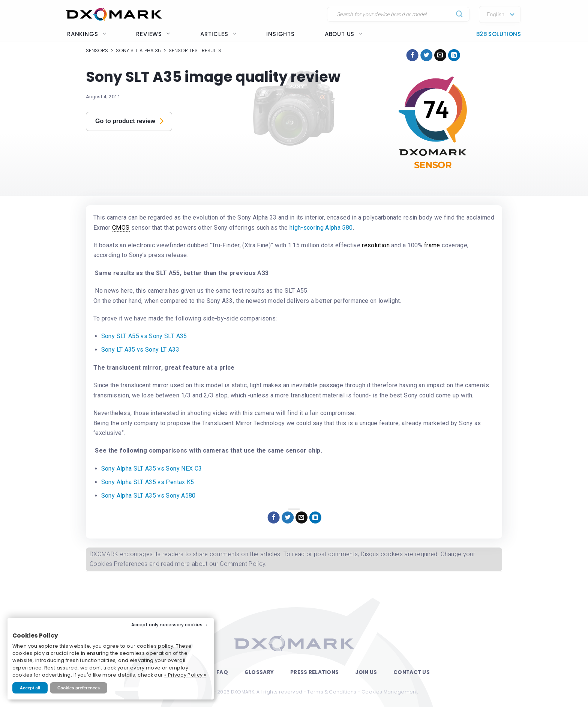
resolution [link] (376, 245)
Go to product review (129, 121)
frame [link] (432, 245)
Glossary (259, 672)
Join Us (366, 672)
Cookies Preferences (119, 564)
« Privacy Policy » (185, 675)
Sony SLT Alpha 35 (138, 50)
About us (344, 34)
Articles (218, 34)
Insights (280, 34)
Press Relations (314, 672)
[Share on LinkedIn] (454, 55)
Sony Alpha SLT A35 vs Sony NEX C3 (152, 469)
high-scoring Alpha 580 (321, 228)
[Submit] (460, 14)
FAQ (222, 672)
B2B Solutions (499, 34)
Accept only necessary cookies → (170, 625)
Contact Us (412, 672)
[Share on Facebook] (412, 55)
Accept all (30, 688)
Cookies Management (390, 692)
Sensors (97, 50)
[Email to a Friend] (440, 55)
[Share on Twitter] (426, 55)
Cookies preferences (79, 688)
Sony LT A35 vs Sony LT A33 (140, 350)
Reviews (153, 34)
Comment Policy (242, 564)
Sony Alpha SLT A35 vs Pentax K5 (148, 482)
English (496, 15)
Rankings (87, 34)
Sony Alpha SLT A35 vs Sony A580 (148, 496)
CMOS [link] (121, 228)
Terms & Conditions (332, 692)
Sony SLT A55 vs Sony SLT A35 (144, 336)
